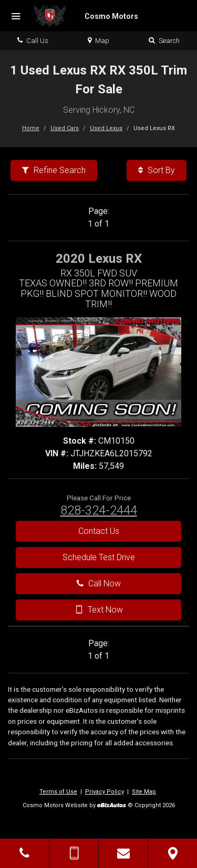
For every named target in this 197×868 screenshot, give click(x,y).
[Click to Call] (24, 853)
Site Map (144, 792)
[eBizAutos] (112, 806)
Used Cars (65, 128)
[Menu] (16, 17)
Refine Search (54, 170)
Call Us (33, 41)
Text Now (99, 610)
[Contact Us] (123, 853)
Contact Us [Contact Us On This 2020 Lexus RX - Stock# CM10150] (99, 531)
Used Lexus (106, 128)
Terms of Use (58, 792)
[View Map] (173, 853)
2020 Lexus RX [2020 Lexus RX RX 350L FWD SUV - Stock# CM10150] (99, 259)
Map (98, 41)
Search (164, 41)
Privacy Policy (105, 792)
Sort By (157, 170)
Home (31, 128)
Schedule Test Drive (99, 557)
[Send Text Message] (74, 853)
